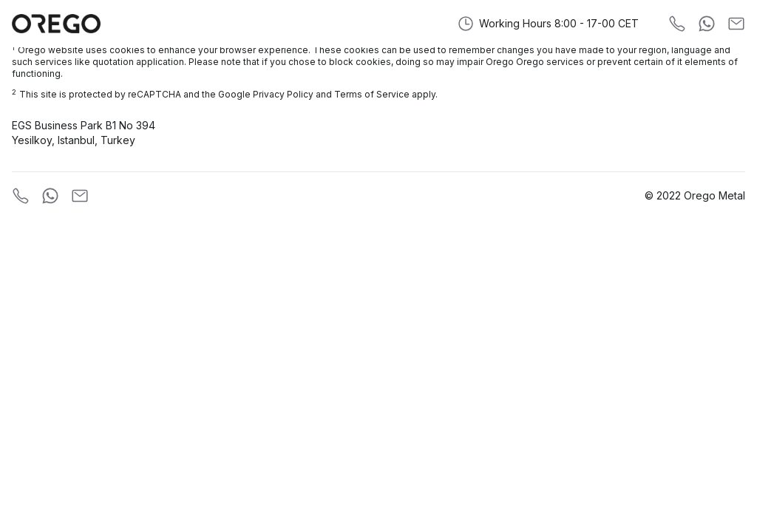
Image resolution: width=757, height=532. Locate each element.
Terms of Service (372, 94)
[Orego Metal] (56, 24)
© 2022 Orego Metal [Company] (695, 195)
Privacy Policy (283, 94)
